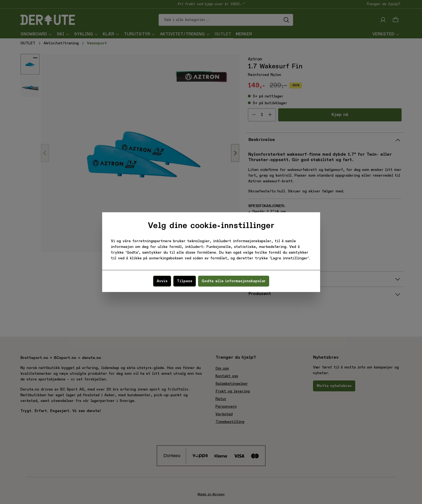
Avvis (162, 281)
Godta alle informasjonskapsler (234, 281)
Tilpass (185, 281)
